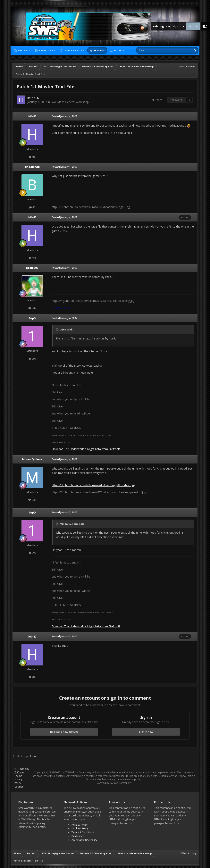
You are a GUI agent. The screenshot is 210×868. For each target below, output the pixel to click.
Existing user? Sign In (169, 26)
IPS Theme (20, 769)
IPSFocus (19, 772)
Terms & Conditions (83, 832)
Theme (19, 776)
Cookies (19, 787)
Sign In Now (146, 732)
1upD (32, 318)
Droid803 (32, 268)
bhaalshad (32, 167)
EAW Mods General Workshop (70, 102)
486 (32, 157)
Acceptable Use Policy (84, 840)
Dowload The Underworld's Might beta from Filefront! (86, 449)
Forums (99, 50)
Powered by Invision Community (114, 783)
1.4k (32, 308)
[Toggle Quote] (57, 330)
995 (32, 359)
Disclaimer (78, 836)
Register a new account (64, 732)
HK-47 (35, 98)
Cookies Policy (80, 828)
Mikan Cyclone (32, 459)
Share (157, 100)
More (118, 50)
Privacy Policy (18, 781)
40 (32, 207)
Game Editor (73, 50)
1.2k (32, 500)
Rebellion (46, 50)
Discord (24, 50)
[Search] (154, 50)
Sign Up (193, 26)
